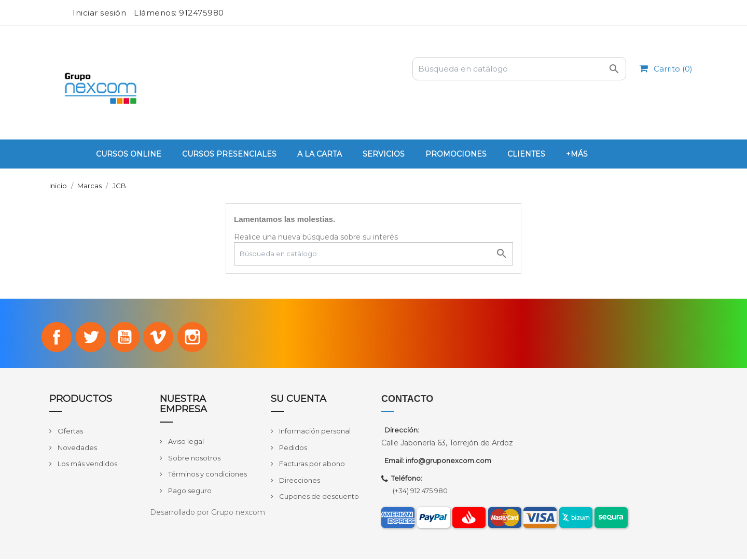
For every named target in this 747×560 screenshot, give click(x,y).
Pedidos (292, 449)
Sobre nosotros (193, 459)
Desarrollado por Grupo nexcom (208, 513)
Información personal (314, 432)
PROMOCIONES (456, 154)
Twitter (89, 338)
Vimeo (160, 338)
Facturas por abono (311, 465)
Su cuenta (299, 400)
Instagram (195, 338)
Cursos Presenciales (229, 154)
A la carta (320, 154)
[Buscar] (519, 69)
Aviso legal (185, 442)
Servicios (384, 154)
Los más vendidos (87, 465)
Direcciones (299, 481)
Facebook (54, 338)
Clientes (526, 154)
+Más (577, 154)
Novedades (77, 449)
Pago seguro (189, 492)
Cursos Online (129, 154)
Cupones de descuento (318, 498)
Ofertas (70, 432)
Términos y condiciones (207, 475)
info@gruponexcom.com (448, 462)
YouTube (125, 338)
